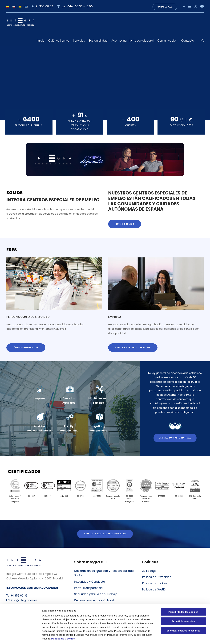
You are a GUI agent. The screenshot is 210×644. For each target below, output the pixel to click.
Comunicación (168, 41)
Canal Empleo (165, 7)
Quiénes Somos (59, 41)
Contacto (188, 41)
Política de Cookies (63, 625)
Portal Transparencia (88, 588)
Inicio (41, 41)
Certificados (24, 472)
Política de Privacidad (157, 577)
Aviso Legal (150, 571)
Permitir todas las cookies (183, 598)
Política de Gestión (155, 590)
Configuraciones (172, 638)
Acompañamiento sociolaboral (132, 41)
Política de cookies (155, 583)
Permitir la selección (183, 607)
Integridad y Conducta (90, 582)
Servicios (79, 41)
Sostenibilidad (98, 41)
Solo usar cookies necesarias (183, 617)
